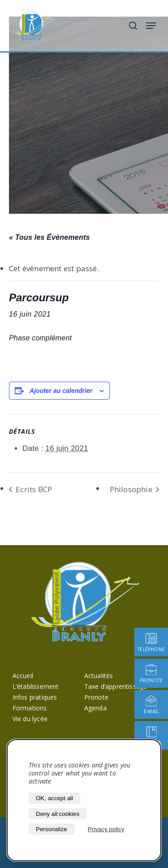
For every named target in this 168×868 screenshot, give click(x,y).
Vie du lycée (30, 719)
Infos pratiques (35, 697)
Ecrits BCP (33, 489)
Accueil (23, 676)
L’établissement (36, 686)
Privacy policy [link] (106, 829)
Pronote (96, 697)
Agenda (95, 708)
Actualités (99, 676)
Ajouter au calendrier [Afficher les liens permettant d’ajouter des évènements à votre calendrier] (61, 391)
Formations (30, 708)
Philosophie (132, 489)
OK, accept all (54, 798)
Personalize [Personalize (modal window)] (52, 829)
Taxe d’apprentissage (116, 686)
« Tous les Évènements (50, 237)
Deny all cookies (58, 814)
